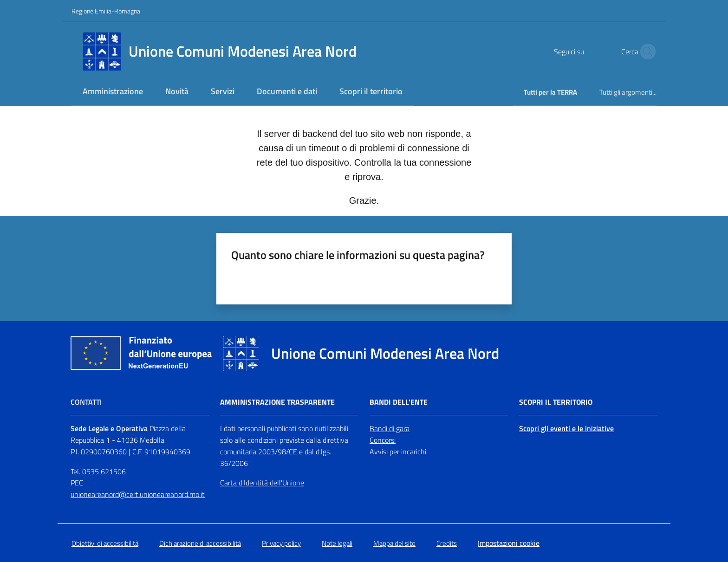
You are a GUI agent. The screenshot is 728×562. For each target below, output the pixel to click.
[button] (645, 52)
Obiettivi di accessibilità (105, 543)
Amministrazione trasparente (277, 402)
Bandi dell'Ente (399, 402)
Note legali (337, 543)
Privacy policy (281, 543)
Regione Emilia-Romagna (106, 11)
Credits (447, 543)
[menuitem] (113, 92)
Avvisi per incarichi (398, 452)
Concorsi (383, 440)
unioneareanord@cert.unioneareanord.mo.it (138, 494)
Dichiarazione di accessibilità (200, 543)
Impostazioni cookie (509, 543)
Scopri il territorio (556, 402)
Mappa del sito (394, 543)
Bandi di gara (390, 428)
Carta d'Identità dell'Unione (262, 483)
